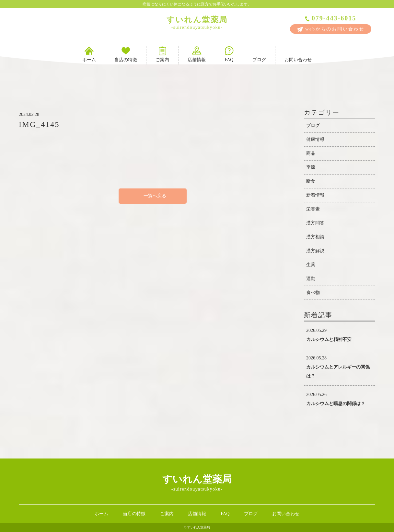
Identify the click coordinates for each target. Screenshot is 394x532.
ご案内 (162, 54)
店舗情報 (197, 54)
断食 (311, 181)
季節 (311, 167)
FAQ (229, 54)
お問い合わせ (298, 54)
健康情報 (315, 139)
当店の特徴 (126, 54)
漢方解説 (315, 251)
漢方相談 (315, 237)
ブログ (259, 54)
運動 (311, 279)
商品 (311, 153)
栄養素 (313, 209)
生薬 (311, 265)
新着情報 (315, 195)
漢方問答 (315, 223)
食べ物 (313, 293)
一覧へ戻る (153, 196)
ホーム (89, 54)
